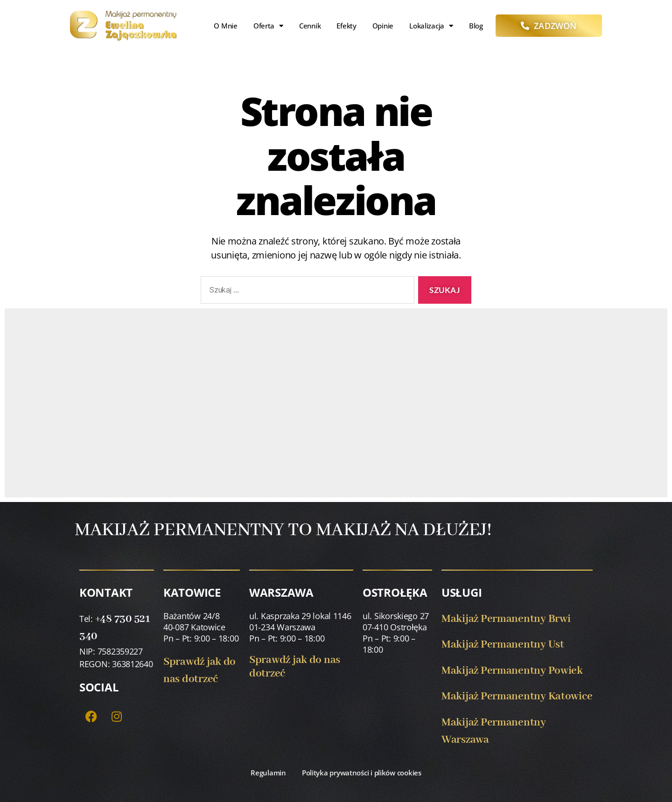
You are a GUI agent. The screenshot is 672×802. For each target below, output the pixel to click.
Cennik (310, 26)
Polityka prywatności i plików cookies (362, 773)
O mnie (225, 26)
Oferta (268, 26)
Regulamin (268, 773)
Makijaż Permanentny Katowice (517, 696)
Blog (476, 26)
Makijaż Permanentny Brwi (506, 619)
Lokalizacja (431, 26)
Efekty (346, 26)
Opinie (383, 26)
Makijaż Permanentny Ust (503, 645)
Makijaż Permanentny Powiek (512, 671)
